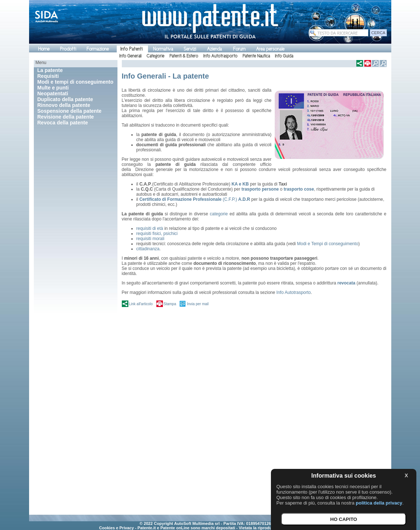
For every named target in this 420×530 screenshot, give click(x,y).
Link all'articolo (141, 304)
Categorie (155, 56)
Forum (239, 49)
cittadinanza (148, 249)
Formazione (98, 49)
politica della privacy (379, 503)
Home (44, 49)
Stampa (170, 304)
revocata (346, 283)
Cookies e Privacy (116, 528)
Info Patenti (131, 49)
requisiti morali (150, 239)
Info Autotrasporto (220, 56)
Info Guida (284, 56)
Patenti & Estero (184, 56)
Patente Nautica (256, 56)
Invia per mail (198, 304)
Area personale (270, 49)
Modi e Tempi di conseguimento (328, 244)
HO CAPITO (344, 519)
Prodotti (68, 49)
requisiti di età (150, 228)
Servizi (190, 49)
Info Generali (130, 56)
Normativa (163, 49)
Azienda (214, 49)
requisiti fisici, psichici (157, 234)
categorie (219, 214)
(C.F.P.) (195, 199)
